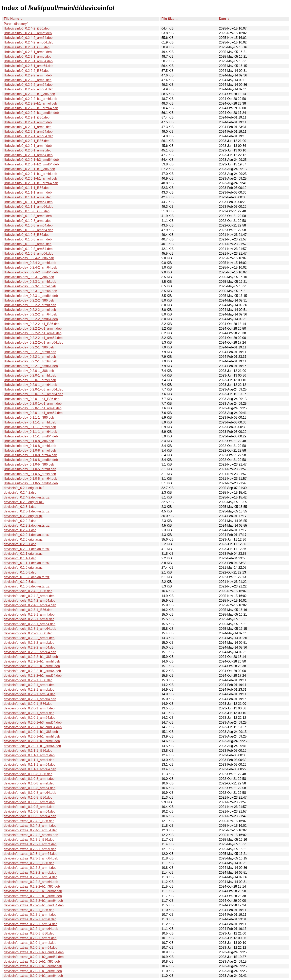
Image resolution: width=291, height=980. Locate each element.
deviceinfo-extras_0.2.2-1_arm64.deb (31, 924)
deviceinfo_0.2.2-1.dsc (20, 530)
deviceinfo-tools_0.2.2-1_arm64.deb (30, 694)
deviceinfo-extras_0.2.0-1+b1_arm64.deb (33, 976)
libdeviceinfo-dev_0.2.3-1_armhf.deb (30, 282)
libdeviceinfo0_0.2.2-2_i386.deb (27, 71)
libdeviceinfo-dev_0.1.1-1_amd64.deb (31, 436)
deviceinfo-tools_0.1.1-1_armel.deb (29, 760)
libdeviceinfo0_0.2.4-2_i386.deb (27, 28)
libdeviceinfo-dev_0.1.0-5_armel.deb (30, 474)
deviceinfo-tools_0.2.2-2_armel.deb (29, 643)
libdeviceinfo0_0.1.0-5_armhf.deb (28, 239)
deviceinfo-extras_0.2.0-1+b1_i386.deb (32, 961)
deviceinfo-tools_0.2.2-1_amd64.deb (30, 699)
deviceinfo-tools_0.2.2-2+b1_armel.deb (32, 666)
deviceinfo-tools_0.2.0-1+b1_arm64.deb (32, 746)
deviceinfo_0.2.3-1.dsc (20, 507)
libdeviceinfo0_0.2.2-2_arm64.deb (28, 85)
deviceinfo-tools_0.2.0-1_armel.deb (29, 713)
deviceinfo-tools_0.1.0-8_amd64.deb (30, 793)
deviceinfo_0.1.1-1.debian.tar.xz (27, 563)
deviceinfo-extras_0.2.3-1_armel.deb (30, 849)
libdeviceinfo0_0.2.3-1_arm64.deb (28, 61)
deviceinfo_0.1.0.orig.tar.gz (23, 568)
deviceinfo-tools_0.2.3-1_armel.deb (29, 619)
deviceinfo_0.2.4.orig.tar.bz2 (24, 488)
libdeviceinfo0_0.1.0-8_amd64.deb (29, 230)
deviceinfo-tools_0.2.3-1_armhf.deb (29, 614)
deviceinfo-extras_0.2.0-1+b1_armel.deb (33, 971)
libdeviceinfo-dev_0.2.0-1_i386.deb (29, 371)
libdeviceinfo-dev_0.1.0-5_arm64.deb (30, 479)
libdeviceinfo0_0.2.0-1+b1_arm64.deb (31, 183)
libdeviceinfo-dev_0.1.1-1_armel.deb (30, 427)
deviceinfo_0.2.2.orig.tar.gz (23, 516)
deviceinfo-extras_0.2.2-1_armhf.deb (30, 915)
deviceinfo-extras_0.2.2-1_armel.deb (30, 919)
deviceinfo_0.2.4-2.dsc (20, 493)
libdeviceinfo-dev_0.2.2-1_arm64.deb (30, 361)
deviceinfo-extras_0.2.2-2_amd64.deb (31, 882)
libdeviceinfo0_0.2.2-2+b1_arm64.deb (31, 108)
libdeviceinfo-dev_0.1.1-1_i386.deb (29, 418)
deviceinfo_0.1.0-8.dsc (20, 572)
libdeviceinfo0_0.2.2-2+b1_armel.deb (30, 103)
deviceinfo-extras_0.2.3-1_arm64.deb (31, 854)
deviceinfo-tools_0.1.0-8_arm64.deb (30, 788)
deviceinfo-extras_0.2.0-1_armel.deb (30, 943)
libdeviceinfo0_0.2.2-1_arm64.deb (28, 132)
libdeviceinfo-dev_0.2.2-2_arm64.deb (30, 314)
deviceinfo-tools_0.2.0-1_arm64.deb (30, 718)
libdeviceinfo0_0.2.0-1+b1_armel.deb (30, 178)
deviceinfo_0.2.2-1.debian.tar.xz (27, 535)
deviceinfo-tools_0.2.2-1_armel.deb (29, 689)
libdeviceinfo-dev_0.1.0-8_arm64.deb (30, 455)
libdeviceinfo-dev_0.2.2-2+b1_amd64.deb (34, 342)
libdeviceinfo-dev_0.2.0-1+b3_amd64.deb (34, 389)
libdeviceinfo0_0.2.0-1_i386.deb (27, 141)
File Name (12, 19)
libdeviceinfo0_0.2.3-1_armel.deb (28, 57)
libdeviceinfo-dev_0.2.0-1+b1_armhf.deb (33, 404)
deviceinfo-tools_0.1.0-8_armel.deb (29, 783)
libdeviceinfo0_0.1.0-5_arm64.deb (28, 249)
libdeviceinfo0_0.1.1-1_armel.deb (28, 197)
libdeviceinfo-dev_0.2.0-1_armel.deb (30, 380)
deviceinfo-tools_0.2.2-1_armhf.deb (29, 685)
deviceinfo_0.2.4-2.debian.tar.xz (27, 497)
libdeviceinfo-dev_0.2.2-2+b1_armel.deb (33, 333)
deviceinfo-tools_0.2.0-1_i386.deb (28, 704)
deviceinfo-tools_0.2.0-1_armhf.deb (29, 708)
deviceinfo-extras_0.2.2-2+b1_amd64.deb (34, 905)
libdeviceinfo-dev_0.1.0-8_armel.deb (30, 450)
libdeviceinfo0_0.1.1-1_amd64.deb (29, 207)
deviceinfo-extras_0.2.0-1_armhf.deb (30, 938)
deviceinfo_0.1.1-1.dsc (20, 558)
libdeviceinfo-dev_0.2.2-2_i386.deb (29, 300)
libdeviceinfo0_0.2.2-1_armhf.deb (28, 122)
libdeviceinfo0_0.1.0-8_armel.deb (28, 221)
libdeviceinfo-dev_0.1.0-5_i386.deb (29, 464)
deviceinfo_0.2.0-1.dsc (20, 544)
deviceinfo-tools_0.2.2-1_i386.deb (28, 680)
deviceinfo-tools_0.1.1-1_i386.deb (28, 751)
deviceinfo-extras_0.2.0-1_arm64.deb (31, 948)
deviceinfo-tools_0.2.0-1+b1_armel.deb (32, 741)
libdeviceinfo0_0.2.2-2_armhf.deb (28, 75)
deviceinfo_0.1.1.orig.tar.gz (23, 554)
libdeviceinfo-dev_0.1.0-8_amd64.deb (31, 460)
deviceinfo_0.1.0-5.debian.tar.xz (27, 586)
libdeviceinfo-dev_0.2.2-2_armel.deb (30, 310)
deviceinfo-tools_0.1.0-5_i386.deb (28, 797)
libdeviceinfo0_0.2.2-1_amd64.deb (29, 136)
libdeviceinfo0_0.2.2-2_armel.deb (28, 80)
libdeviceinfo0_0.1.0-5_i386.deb (27, 235)
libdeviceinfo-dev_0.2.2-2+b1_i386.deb (32, 324)
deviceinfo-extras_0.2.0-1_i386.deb (29, 933)
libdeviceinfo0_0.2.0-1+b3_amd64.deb (31, 160)
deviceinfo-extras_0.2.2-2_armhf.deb (30, 868)
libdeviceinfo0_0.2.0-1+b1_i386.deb (29, 169)
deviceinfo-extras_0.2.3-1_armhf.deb (30, 844)
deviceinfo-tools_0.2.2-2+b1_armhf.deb (32, 661)
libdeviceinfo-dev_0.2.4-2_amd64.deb (31, 272)
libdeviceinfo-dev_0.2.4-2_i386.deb (29, 258)
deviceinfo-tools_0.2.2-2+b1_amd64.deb (33, 676)
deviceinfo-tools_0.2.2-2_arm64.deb (30, 647)
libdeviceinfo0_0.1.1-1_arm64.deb (28, 202)
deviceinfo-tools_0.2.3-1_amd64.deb (30, 629)
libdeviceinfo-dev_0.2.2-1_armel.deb (30, 357)
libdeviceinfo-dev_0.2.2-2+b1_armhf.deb (33, 329)
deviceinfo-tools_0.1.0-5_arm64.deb (30, 811)
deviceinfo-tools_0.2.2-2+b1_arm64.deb (32, 671)
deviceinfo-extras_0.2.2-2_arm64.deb (31, 877)
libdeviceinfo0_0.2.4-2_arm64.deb (28, 38)
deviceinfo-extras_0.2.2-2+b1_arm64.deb (33, 901)
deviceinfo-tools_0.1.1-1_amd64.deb (30, 769)
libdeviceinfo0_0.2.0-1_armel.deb (28, 150)
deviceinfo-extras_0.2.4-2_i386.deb (29, 821)
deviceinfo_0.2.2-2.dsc (20, 521)
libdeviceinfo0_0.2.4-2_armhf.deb (28, 33)
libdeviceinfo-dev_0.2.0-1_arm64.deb (30, 385)
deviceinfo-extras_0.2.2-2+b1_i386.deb (32, 886)
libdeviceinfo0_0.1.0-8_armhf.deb (28, 216)
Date (222, 19)
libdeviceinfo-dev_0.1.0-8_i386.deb (29, 441)
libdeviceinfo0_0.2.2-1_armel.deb (28, 127)
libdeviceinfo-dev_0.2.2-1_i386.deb (29, 347)
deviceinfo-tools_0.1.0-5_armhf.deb (29, 802)
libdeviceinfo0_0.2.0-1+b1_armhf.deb (31, 174)
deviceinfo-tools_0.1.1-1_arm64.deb (30, 765)
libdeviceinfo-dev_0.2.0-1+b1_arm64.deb (33, 413)
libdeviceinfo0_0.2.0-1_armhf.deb (28, 146)
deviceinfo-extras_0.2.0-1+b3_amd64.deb (34, 952)
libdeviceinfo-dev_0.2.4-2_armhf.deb (30, 263)
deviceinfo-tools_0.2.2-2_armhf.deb (29, 638)
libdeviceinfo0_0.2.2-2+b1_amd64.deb (31, 113)
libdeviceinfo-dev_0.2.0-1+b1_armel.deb (33, 408)
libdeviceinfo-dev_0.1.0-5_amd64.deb (31, 483)
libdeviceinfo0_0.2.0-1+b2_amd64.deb (31, 164)
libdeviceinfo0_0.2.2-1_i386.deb (27, 117)
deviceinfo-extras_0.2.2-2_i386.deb (29, 863)
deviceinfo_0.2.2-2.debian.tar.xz (27, 525)
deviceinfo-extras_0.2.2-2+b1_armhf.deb (33, 891)
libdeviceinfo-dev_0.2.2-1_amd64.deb (31, 366)
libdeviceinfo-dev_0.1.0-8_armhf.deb (30, 446)
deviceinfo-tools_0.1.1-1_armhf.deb (29, 755)
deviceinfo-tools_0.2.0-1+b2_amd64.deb (33, 727)
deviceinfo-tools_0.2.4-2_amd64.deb (30, 605)
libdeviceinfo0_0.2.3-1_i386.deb (27, 47)
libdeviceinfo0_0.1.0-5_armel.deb (28, 244)
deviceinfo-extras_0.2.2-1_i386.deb (29, 910)
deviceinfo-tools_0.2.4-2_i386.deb (28, 591)
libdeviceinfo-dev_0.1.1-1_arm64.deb (30, 432)
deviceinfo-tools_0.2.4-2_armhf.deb (29, 596)
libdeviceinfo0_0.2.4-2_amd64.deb (29, 42)
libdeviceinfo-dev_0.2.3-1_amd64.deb (31, 296)
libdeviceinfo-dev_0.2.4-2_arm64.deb (30, 267)
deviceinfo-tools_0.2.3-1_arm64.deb (30, 624)
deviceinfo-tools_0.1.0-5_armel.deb (29, 807)
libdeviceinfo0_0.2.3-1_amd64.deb (29, 66)
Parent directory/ (16, 24)
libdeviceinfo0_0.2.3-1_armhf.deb (28, 52)
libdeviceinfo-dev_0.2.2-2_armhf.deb (30, 305)
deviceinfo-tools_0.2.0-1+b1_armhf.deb (32, 736)
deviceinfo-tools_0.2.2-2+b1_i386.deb (31, 657)
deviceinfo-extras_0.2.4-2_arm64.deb (31, 830)
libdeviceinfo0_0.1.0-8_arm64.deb (28, 225)
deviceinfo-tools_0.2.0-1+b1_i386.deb (31, 732)
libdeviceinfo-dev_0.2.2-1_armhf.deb (30, 352)
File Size (168, 19)
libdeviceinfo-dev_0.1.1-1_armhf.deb (30, 422)
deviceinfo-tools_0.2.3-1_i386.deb (28, 610)
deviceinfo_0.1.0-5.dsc (20, 582)
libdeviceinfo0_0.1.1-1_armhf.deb (28, 192)
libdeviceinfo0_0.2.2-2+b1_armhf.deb (31, 99)
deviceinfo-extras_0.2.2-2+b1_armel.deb (33, 896)
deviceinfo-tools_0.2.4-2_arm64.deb (30, 601)
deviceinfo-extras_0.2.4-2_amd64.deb (31, 835)
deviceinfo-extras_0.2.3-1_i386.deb (29, 840)
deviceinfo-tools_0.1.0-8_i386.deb (28, 774)
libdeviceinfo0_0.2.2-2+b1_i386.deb (29, 94)
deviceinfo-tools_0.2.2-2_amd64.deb (30, 652)
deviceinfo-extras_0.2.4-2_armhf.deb (30, 826)
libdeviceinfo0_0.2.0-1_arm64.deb (28, 155)
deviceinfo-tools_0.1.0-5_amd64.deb (30, 816)
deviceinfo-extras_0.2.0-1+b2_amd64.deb (34, 957)
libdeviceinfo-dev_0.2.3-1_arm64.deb (30, 291)
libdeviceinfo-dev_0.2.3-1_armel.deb (30, 286)
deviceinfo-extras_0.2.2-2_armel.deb (30, 873)
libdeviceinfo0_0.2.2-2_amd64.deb (29, 89)
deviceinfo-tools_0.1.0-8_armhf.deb (29, 779)
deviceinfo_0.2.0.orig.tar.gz (23, 539)
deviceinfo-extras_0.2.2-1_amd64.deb (31, 929)
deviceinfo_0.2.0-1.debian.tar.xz (27, 549)
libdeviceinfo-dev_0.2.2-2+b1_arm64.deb (33, 338)
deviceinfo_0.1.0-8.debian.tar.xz (27, 577)
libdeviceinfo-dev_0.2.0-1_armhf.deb (30, 375)
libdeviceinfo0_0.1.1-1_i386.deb (27, 188)
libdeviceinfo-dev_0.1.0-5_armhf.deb (30, 469)
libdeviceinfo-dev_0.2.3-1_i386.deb (29, 277)
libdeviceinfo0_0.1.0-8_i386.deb (27, 211)
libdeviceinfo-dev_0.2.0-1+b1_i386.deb (32, 399)
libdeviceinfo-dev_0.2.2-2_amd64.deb (31, 319)
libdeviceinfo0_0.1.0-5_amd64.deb (29, 253)
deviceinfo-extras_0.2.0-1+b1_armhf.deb (33, 966)
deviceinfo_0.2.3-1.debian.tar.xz (27, 511)
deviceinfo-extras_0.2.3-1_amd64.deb (31, 858)
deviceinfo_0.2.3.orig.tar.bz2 (24, 502)
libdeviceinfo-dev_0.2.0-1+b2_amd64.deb (34, 394)
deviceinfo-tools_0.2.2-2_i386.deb (28, 633)
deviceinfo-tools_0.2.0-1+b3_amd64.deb (33, 722)
